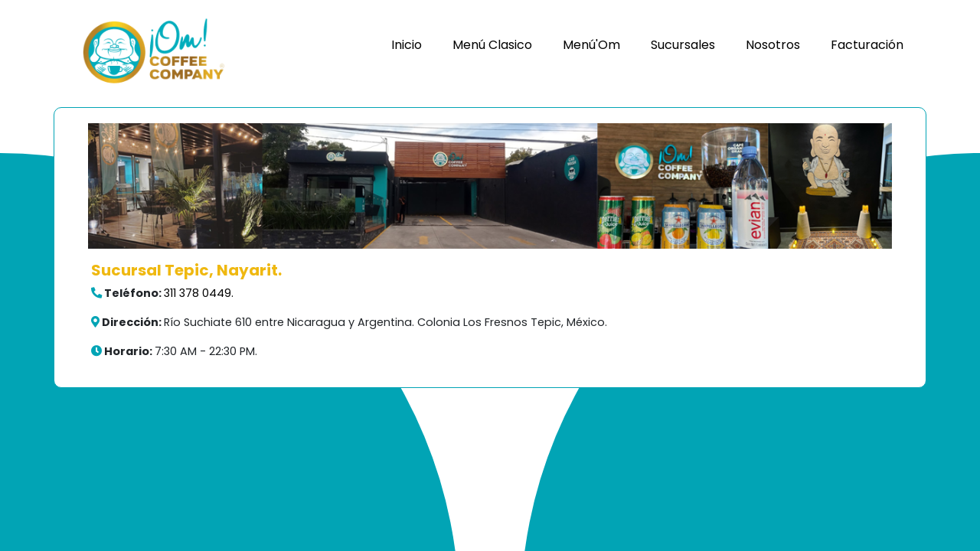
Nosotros (773, 45)
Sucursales (683, 45)
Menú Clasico (492, 45)
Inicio (407, 45)
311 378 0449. (199, 293)
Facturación (867, 45)
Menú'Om (591, 45)
